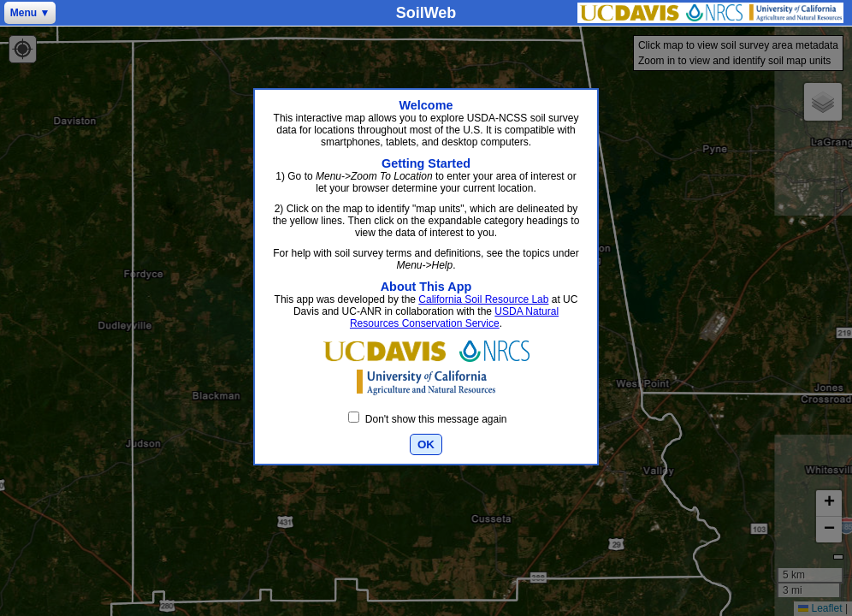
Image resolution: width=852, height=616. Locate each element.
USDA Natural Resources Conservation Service (454, 317)
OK (426, 444)
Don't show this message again (427, 419)
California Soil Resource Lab (483, 299)
